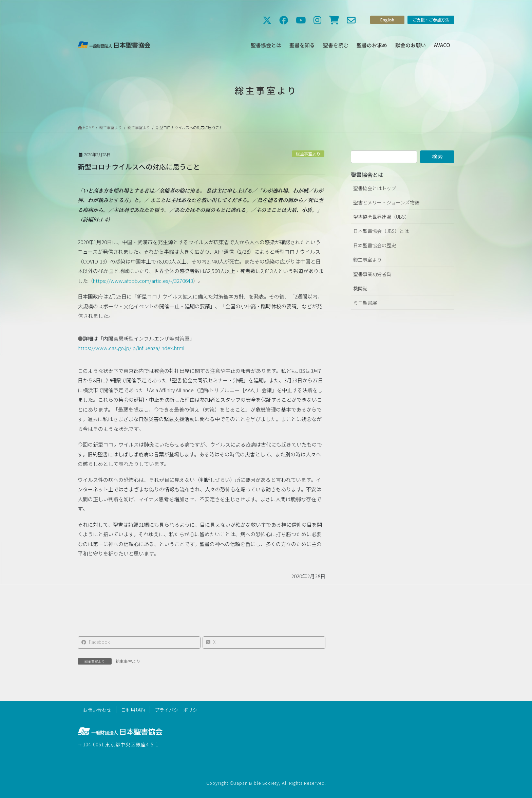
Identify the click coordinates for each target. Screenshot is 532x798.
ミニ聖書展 (365, 303)
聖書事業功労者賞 (372, 274)
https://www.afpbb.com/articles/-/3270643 (143, 283)
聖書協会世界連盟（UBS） (381, 217)
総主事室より (308, 154)
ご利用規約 (133, 710)
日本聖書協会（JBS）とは (381, 231)
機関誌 (360, 288)
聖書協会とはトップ (375, 188)
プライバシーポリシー (178, 710)
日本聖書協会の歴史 (375, 245)
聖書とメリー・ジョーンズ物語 (386, 202)
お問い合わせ (97, 710)
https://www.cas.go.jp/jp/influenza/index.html (131, 351)
